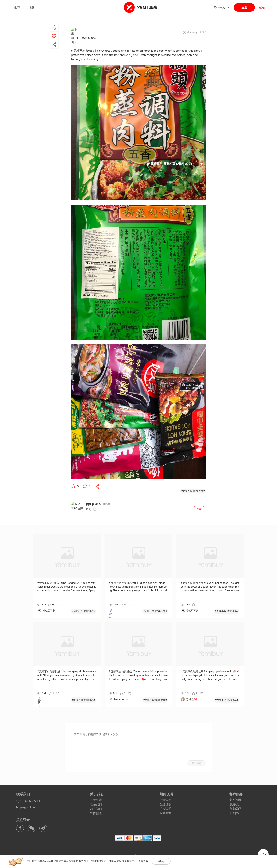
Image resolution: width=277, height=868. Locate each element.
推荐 (17, 7)
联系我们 (96, 793)
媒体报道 (96, 802)
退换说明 (165, 798)
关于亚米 (96, 789)
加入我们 (96, 798)
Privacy (141, 845)
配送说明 (165, 793)
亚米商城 (165, 802)
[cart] (263, 854)
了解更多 (143, 861)
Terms (130, 845)
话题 (31, 7)
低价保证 (235, 802)
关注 (199, 498)
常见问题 (235, 789)
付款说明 (165, 789)
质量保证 (235, 798)
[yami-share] (54, 40)
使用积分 (235, 793)
